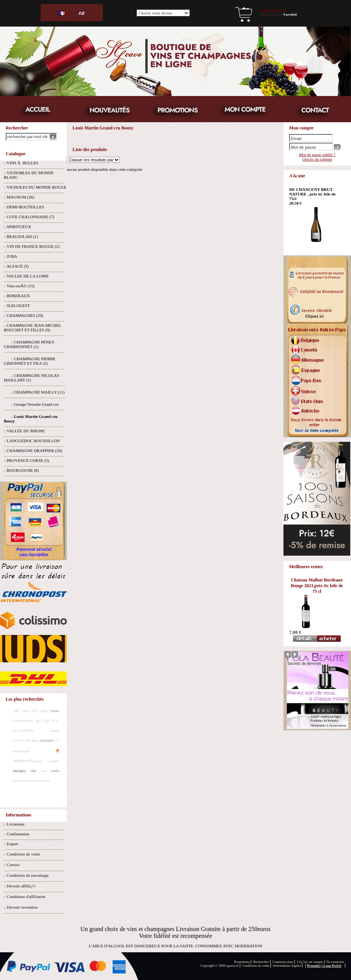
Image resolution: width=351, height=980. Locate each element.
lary (39, 721)
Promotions (242, 962)
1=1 (57, 741)
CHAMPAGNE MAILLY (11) (39, 392)
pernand (47, 740)
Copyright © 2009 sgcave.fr (220, 966)
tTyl (47, 721)
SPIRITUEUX (19, 227)
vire (33, 771)
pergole (54, 761)
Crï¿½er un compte (310, 962)
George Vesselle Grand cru (36, 404)
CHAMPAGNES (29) (25, 315)
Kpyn (36, 741)
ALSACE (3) (17, 266)
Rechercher (261, 962)
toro (44, 771)
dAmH (55, 731)
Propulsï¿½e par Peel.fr (324, 966)
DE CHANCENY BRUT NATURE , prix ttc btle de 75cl (312, 194)
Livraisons (16, 824)
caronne (18, 781)
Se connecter (335, 962)
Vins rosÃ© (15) (21, 286)
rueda (55, 771)
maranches (32, 781)
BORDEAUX (18, 296)
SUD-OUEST (18, 306)
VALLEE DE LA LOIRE (28, 276)
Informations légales (287, 966)
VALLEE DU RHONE (26, 431)
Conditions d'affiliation (26, 896)
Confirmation (18, 834)
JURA (12, 256)
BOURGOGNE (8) (23, 470)
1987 (16, 711)
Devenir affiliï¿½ (21, 886)
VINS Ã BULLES (23, 163)
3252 (35, 711)
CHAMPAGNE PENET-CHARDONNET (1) (29, 344)
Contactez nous (283, 962)
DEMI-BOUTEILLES (25, 207)
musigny (19, 771)
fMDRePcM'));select (27, 761)
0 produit (290, 14)
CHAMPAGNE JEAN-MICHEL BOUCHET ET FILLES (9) (32, 328)
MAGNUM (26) (20, 197)
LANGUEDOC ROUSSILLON (33, 441)
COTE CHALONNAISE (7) (31, 217)
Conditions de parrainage (28, 875)
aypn (44, 711)
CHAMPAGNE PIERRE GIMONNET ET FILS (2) (30, 361)
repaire (45, 781)
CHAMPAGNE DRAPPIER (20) (35, 451)
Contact (13, 865)
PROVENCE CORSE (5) (28, 460)
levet (26, 711)
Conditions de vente (24, 854)
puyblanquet (21, 751)
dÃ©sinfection (23, 721)
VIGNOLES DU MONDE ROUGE (37, 187)
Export (13, 844)
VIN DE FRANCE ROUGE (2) (33, 246)
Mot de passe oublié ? (317, 154)
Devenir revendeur (22, 907)
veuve (55, 711)
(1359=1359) (22, 741)
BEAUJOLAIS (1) (22, 236)
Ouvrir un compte (317, 159)
